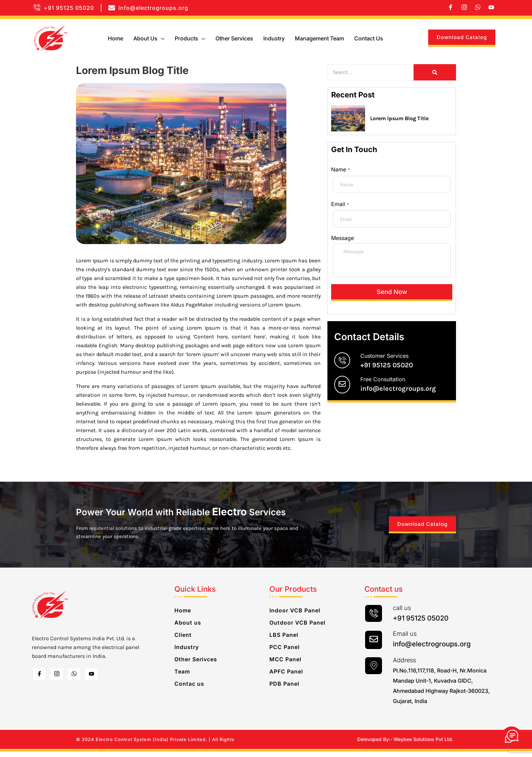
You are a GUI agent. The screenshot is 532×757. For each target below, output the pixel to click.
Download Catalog (462, 37)
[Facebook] (451, 8)
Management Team (319, 38)
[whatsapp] (478, 8)
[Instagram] (464, 8)
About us (149, 38)
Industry (274, 38)
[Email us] (374, 645)
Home (116, 38)
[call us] (374, 619)
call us (402, 613)
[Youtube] (491, 8)
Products (190, 38)
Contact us (369, 38)
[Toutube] (91, 680)
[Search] (370, 72)
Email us (405, 639)
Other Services (234, 38)
